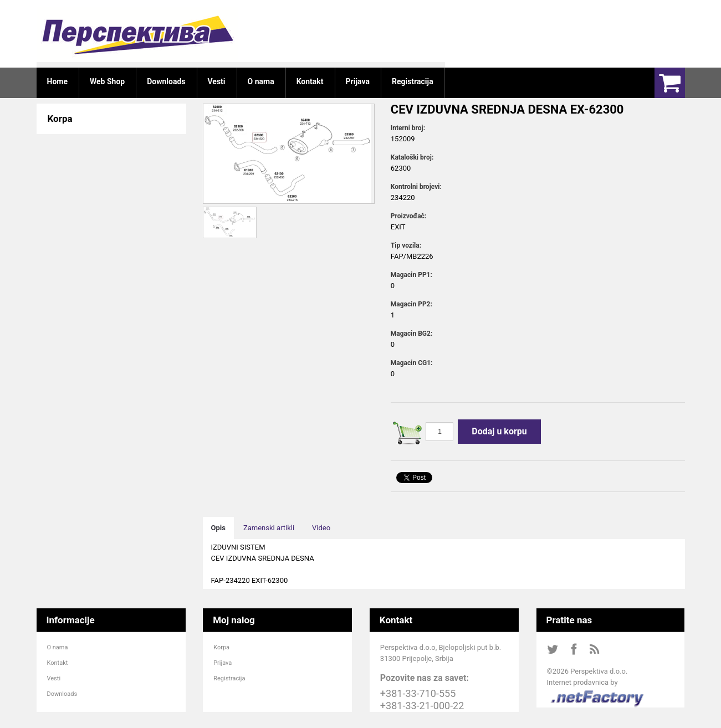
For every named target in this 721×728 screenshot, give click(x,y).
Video (321, 528)
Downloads (62, 694)
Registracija (229, 678)
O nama (58, 647)
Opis (218, 528)
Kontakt (58, 663)
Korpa (221, 647)
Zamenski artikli (269, 528)
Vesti (54, 678)
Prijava (223, 663)
